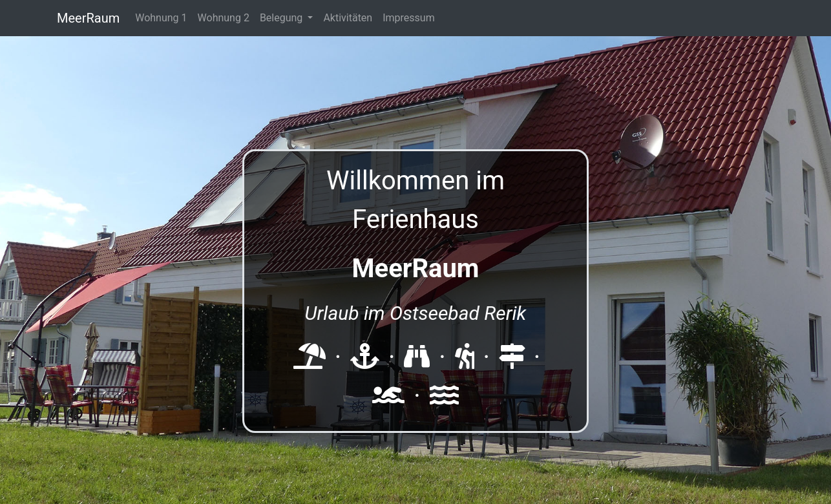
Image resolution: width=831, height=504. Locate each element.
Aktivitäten (348, 18)
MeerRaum (88, 18)
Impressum (409, 18)
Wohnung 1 (161, 18)
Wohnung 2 (224, 18)
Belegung (282, 18)
